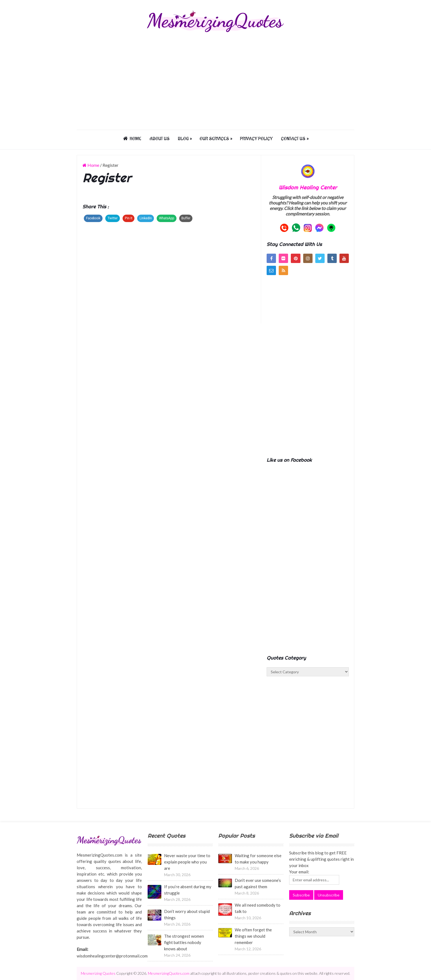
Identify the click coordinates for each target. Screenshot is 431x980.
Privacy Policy (256, 139)
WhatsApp (166, 218)
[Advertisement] (215, 80)
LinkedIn (146, 218)
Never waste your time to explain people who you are (187, 862)
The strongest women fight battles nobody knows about (184, 942)
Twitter (113, 218)
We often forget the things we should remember (253, 936)
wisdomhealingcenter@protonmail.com (112, 956)
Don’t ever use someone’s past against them (258, 883)
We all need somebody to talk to (258, 908)
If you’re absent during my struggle (188, 890)
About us (160, 139)
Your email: (299, 872)
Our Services (214, 139)
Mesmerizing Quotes (98, 973)
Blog (183, 139)
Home (132, 139)
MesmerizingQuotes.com (169, 973)
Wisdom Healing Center (308, 187)
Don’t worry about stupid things (187, 914)
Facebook (93, 218)
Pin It (129, 218)
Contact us (293, 139)
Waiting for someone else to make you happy (258, 859)
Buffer (186, 218)
